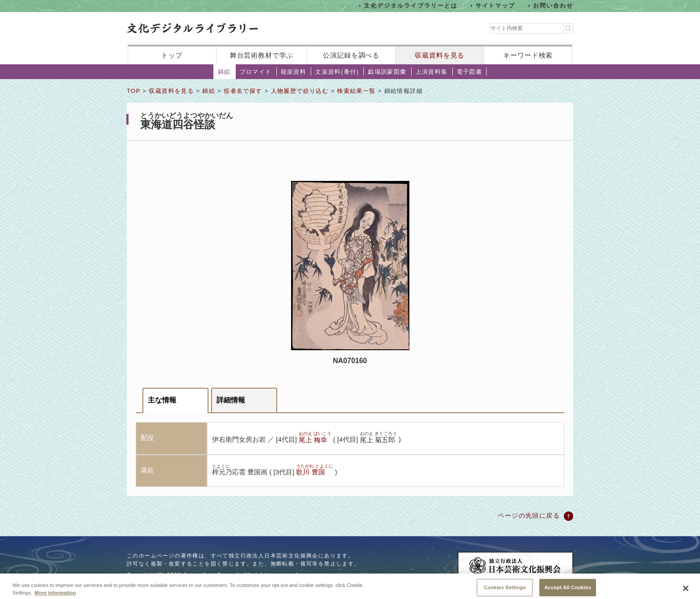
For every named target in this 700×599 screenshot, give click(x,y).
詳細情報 (231, 400)
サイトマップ (496, 6)
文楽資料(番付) (337, 72)
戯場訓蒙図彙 (387, 72)
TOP (133, 91)
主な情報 (162, 400)
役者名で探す (243, 91)
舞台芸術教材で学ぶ (262, 55)
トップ (172, 55)
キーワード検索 (528, 55)
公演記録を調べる (351, 55)
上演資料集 (432, 72)
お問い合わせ (553, 6)
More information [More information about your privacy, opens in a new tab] (55, 596)
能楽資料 (294, 72)
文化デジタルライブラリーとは (410, 6)
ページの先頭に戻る (529, 515)
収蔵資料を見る (440, 55)
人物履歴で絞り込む (300, 91)
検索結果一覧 (356, 91)
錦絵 (224, 72)
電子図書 (470, 72)
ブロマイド (256, 72)
